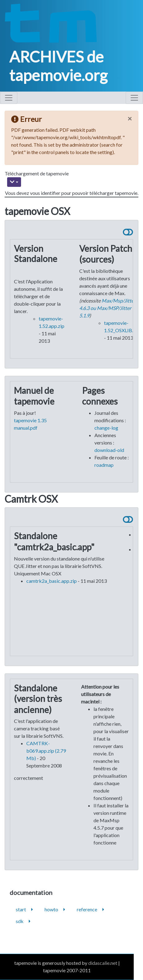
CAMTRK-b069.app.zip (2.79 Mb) (46, 751)
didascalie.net (103, 963)
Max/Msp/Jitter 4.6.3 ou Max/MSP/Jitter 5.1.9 (107, 308)
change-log (106, 428)
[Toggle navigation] (9, 98)
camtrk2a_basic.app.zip (52, 581)
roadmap (104, 465)
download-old (109, 450)
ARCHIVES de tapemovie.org (58, 66)
